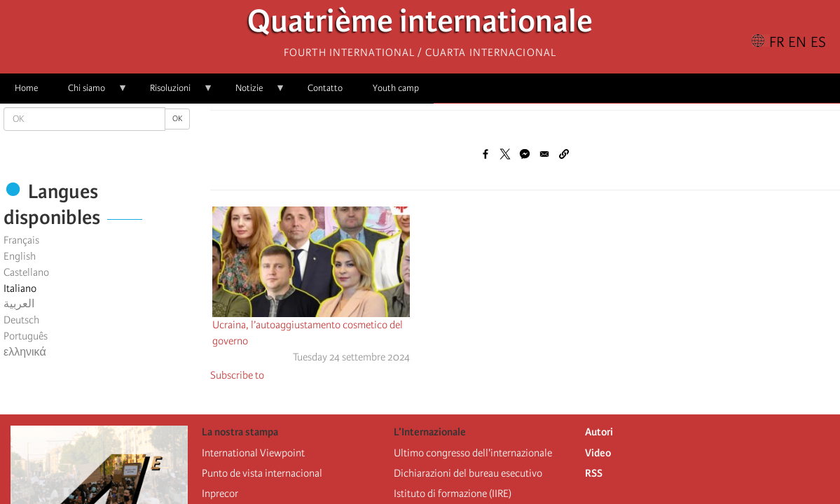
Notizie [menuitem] (253, 93)
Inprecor (220, 493)
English (20, 256)
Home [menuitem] (26, 88)
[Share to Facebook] (486, 154)
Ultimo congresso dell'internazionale (473, 453)
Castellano (26, 272)
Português (26, 336)
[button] (564, 154)
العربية (19, 304)
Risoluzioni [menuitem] (174, 93)
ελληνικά (25, 352)
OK (177, 119)
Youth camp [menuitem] (396, 88)
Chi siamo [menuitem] (90, 93)
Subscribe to (237, 375)
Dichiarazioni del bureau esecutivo (468, 473)
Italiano (20, 288)
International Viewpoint (253, 453)
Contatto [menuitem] (325, 88)
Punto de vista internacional (262, 473)
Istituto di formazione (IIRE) (453, 493)
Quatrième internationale (420, 25)
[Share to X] (505, 154)
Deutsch (21, 320)
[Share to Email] (544, 154)
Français (21, 240)
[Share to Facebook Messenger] (525, 154)
